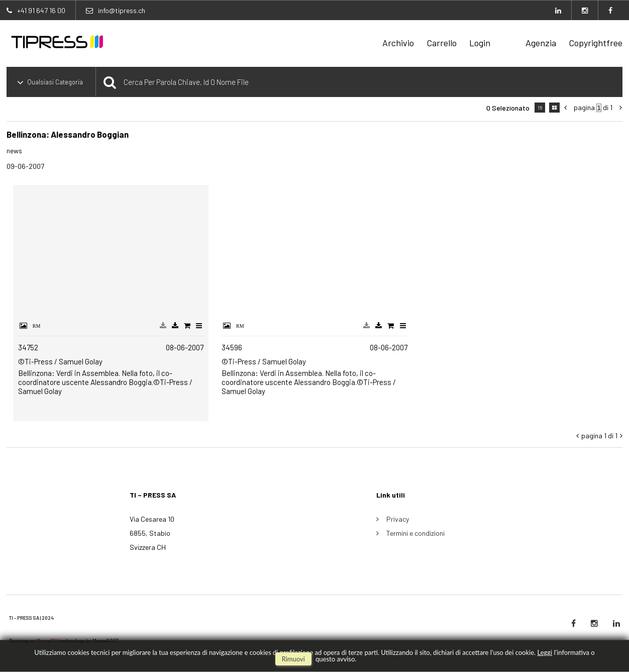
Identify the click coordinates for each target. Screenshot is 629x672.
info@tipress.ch (122, 10)
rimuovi (293, 659)
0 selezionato (508, 108)
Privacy (398, 519)
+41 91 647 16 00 (41, 10)
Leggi (545, 652)
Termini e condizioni (415, 533)
